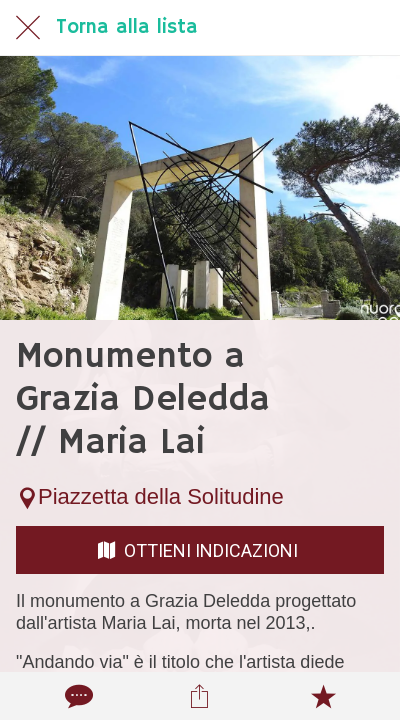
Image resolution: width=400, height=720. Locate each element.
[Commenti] (77, 696)
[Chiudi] (28, 28)
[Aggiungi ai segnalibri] (323, 696)
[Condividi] (200, 696)
